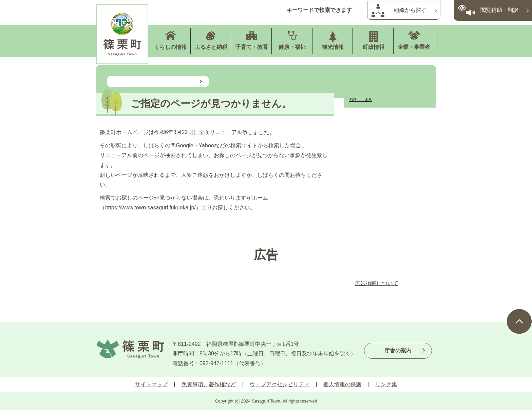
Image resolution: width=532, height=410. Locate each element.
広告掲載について (377, 283)
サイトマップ (151, 384)
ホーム (361, 98)
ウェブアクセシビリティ (280, 384)
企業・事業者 (414, 47)
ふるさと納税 (211, 47)
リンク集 (386, 384)
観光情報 (333, 47)
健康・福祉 (292, 47)
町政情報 (374, 47)
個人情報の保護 (342, 384)
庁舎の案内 (398, 350)
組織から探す (410, 10)
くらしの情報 (170, 47)
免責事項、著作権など (209, 384)
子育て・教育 (252, 47)
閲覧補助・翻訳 (499, 10)
